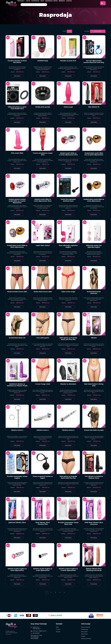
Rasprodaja (35, 1)
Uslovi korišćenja (86, 627)
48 (69, 31)
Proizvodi (21, 1)
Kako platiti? (84, 632)
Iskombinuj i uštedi (51, 1)
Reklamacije (84, 634)
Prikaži (64, 31)
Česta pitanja (85, 629)
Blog (57, 627)
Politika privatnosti (86, 639)
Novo (42, 1)
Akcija (28, 1)
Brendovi (62, 1)
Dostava (83, 636)
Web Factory (8, 634)
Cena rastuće (98, 31)
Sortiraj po (87, 31)
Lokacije (69, 1)
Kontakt (58, 632)
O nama (58, 629)
